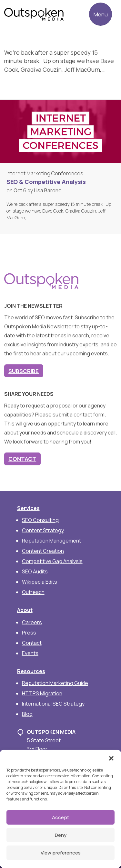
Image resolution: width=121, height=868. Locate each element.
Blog (27, 714)
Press (29, 633)
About (25, 610)
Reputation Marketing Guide (55, 683)
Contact (22, 459)
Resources (31, 671)
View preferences (61, 853)
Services (28, 508)
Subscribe (24, 371)
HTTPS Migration (42, 693)
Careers (32, 622)
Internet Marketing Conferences (45, 173)
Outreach (33, 592)
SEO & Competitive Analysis (46, 182)
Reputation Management (51, 541)
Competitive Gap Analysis (52, 561)
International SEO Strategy (53, 704)
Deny (61, 835)
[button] (111, 758)
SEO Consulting (40, 520)
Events (30, 653)
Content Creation (43, 551)
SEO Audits (35, 571)
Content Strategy (43, 530)
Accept (60, 817)
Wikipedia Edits (40, 582)
